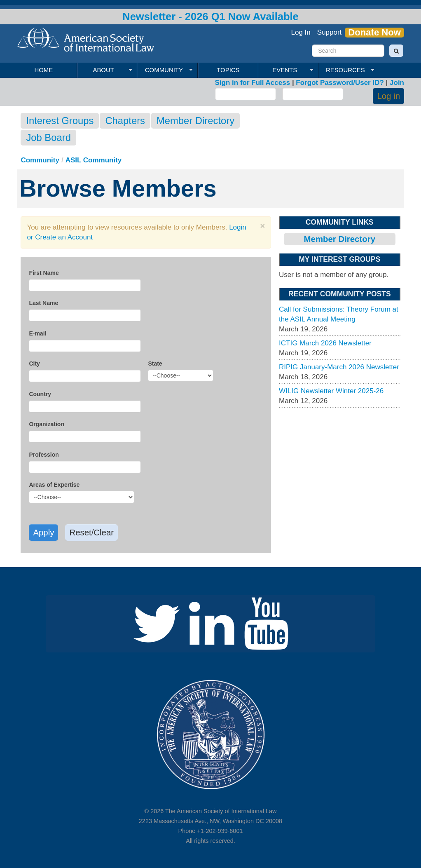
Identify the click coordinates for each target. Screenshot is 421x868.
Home (43, 70)
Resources (346, 70)
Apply (43, 533)
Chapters (125, 121)
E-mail (37, 333)
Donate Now (374, 33)
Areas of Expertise (54, 485)
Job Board (48, 137)
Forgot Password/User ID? (340, 83)
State (155, 364)
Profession (44, 455)
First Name (44, 273)
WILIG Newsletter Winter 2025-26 (331, 391)
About (105, 70)
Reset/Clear (91, 533)
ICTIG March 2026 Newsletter (325, 343)
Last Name (43, 303)
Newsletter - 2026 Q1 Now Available (210, 16)
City (34, 364)
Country (40, 394)
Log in (388, 96)
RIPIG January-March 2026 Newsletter (339, 367)
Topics (228, 70)
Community (165, 70)
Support (330, 32)
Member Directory (195, 121)
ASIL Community (94, 160)
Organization (47, 424)
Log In (301, 32)
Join (397, 83)
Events (286, 70)
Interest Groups (60, 121)
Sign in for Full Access (253, 83)
